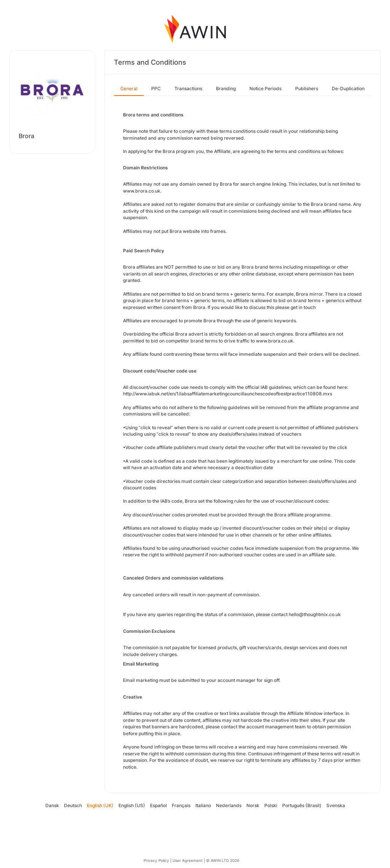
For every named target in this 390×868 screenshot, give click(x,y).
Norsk (253, 805)
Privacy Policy (156, 860)
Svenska (336, 805)
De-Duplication (348, 88)
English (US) (132, 805)
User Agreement (188, 860)
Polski (271, 805)
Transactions (188, 88)
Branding (226, 88)
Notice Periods (265, 88)
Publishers (307, 88)
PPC (156, 88)
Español (158, 805)
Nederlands (229, 805)
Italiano (203, 805)
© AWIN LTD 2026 (223, 860)
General (129, 88)
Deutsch (73, 805)
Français (181, 805)
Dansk (52, 805)
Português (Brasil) (302, 805)
